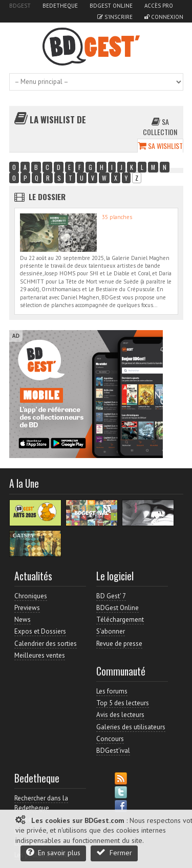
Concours (110, 739)
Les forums (112, 691)
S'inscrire (115, 17)
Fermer (114, 852)
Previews (27, 608)
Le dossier (47, 197)
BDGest (20, 6)
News (23, 620)
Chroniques (31, 596)
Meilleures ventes (40, 655)
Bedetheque (60, 6)
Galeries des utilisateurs (131, 727)
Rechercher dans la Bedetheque (41, 803)
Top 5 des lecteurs (123, 703)
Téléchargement (120, 620)
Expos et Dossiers (40, 631)
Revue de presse (119, 644)
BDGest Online (111, 6)
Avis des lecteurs (120, 715)
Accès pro (159, 6)
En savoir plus (53, 852)
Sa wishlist (160, 146)
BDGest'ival (113, 751)
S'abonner (111, 631)
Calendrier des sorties (46, 644)
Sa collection (160, 127)
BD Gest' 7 (111, 596)
